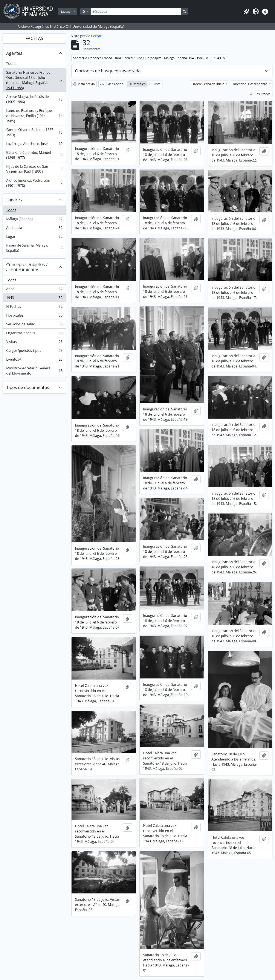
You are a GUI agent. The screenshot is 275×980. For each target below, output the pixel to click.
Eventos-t (34, 360)
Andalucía (34, 229)
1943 (34, 299)
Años (34, 290)
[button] (246, 12)
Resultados (260, 94)
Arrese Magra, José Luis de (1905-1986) (34, 99)
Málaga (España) (34, 220)
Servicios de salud (34, 325)
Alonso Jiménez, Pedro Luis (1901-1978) (34, 183)
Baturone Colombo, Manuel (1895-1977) (34, 155)
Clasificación (112, 84)
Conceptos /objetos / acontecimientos (27, 267)
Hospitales (34, 316)
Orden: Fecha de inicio (208, 84)
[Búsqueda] (136, 11)
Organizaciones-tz (34, 334)
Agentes (14, 53)
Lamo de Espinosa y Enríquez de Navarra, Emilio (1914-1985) (34, 116)
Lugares (14, 200)
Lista (155, 84)
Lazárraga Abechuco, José (34, 145)
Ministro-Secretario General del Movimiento (34, 371)
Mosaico (137, 84)
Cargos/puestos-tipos (34, 351)
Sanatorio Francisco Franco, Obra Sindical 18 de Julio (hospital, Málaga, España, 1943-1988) (34, 80)
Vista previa (84, 84)
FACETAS (34, 38)
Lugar (34, 237)
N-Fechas (34, 307)
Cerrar (96, 36)
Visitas (34, 343)
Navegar (66, 11)
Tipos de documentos (28, 387)
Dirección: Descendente (250, 84)
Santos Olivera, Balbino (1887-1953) (34, 132)
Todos (11, 64)
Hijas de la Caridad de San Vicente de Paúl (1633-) (34, 169)
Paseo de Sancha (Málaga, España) (34, 248)
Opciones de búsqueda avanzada (108, 71)
